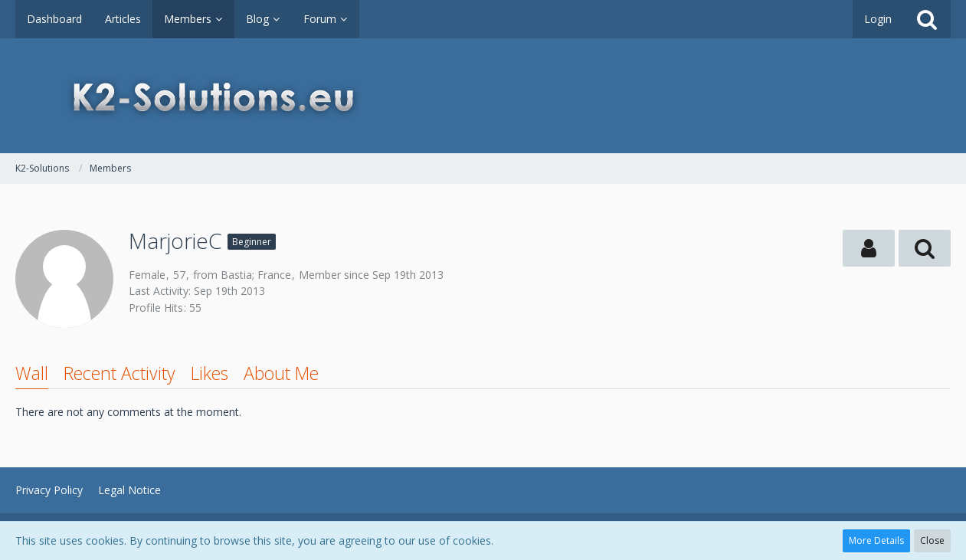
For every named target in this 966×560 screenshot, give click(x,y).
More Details (876, 540)
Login (878, 19)
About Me (281, 373)
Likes (210, 373)
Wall (32, 373)
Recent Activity (120, 373)
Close (932, 540)
